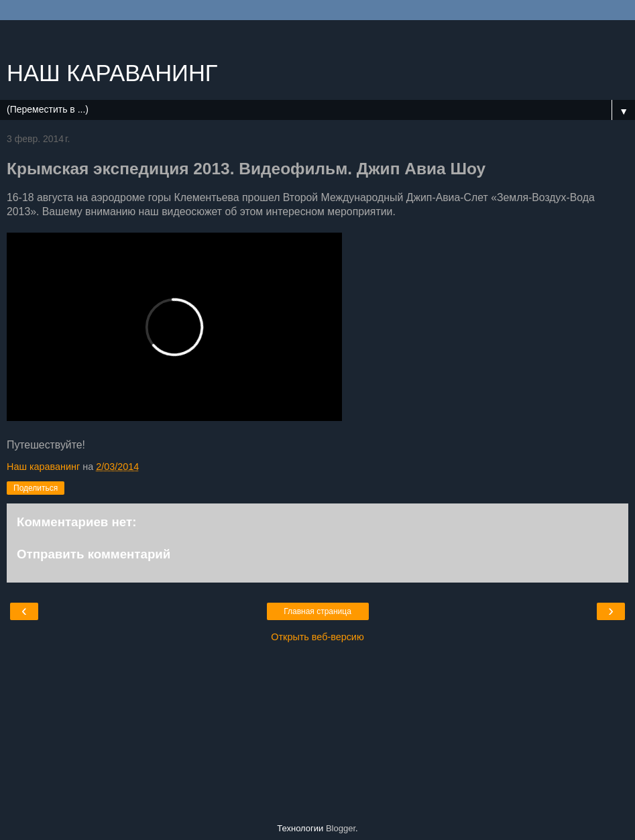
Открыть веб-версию (317, 637)
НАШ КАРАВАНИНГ (112, 73)
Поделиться (36, 488)
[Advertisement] (318, 37)
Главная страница (317, 611)
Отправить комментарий (94, 554)
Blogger (341, 828)
